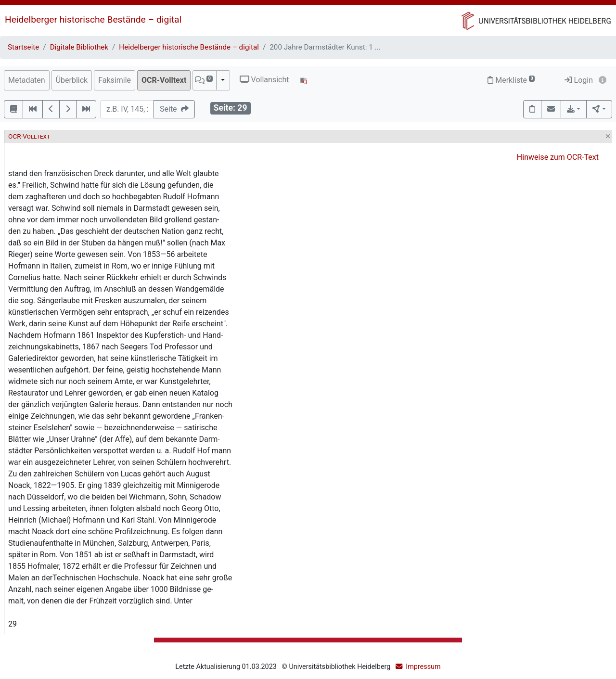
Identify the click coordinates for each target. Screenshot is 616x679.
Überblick (72, 80)
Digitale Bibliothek (79, 47)
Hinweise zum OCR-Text (558, 157)
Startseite (23, 47)
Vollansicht (264, 80)
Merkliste (511, 80)
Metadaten (27, 80)
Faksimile (115, 80)
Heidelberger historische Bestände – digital (93, 19)
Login (579, 80)
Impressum (423, 667)
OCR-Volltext (164, 80)
